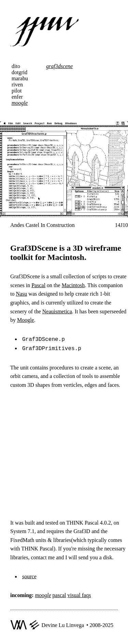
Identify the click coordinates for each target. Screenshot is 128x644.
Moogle (26, 320)
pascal (59, 594)
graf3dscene (59, 66)
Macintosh (73, 285)
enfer (17, 97)
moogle (20, 103)
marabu (20, 78)
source (29, 575)
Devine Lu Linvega (63, 624)
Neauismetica (57, 311)
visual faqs (79, 594)
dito (16, 66)
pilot (17, 91)
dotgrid (19, 72)
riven (17, 85)
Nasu (21, 294)
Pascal (38, 285)
